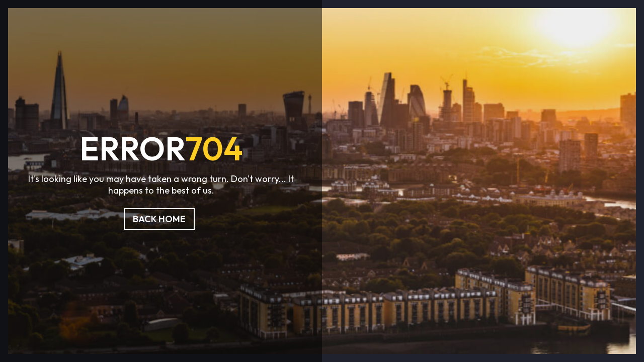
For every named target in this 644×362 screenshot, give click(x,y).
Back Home (159, 219)
